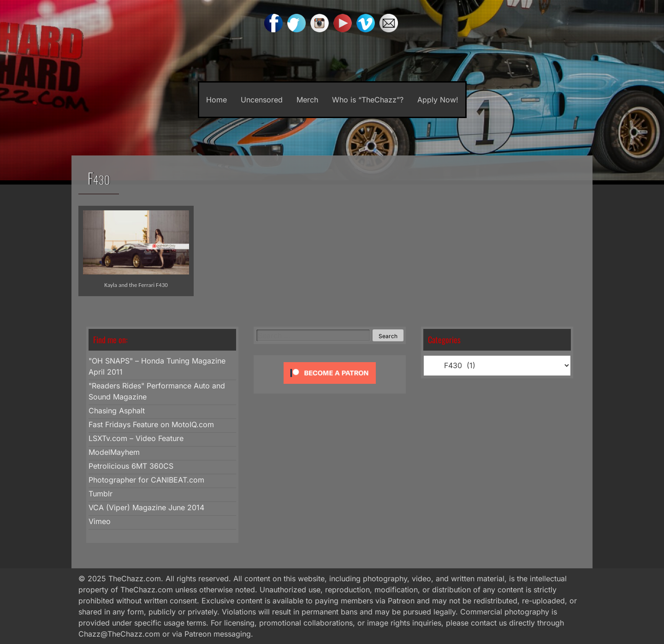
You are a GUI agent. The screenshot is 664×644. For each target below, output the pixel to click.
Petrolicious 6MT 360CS (131, 466)
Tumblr (101, 494)
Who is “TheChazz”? (368, 100)
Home (216, 100)
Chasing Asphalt (117, 411)
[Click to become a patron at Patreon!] (330, 386)
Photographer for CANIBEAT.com (146, 480)
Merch (307, 100)
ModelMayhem (114, 452)
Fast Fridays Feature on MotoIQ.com (151, 424)
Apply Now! (438, 100)
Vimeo (100, 521)
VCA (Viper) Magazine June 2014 (146, 507)
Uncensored (262, 100)
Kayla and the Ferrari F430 (136, 285)
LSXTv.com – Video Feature (136, 438)
